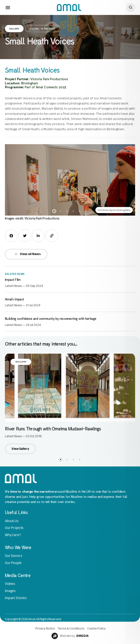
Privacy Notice (45, 628)
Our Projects (14, 528)
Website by (70, 636)
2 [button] (61, 211)
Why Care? (13, 535)
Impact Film (13, 279)
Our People (13, 563)
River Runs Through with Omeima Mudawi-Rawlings (53, 429)
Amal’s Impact (14, 299)
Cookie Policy (96, 628)
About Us (12, 521)
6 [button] (86, 211)
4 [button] (73, 211)
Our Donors (14, 556)
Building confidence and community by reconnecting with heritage (51, 318)
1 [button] (54, 211)
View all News (28, 254)
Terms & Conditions (71, 628)
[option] (70, 180)
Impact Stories (16, 598)
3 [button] (67, 211)
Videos (10, 584)
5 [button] (80, 211)
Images (10, 591)
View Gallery (20, 449)
